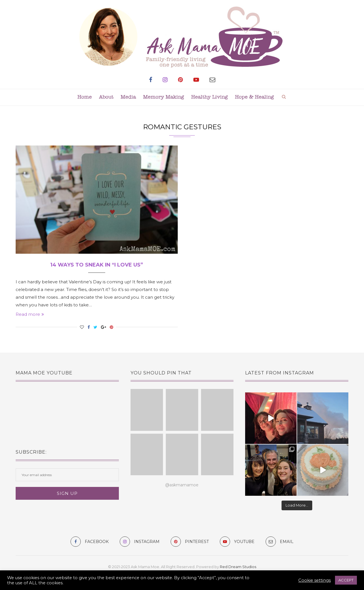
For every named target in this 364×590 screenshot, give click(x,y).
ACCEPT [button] (346, 580)
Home (85, 97)
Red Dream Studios (238, 567)
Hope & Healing (254, 97)
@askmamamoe (182, 485)
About (106, 97)
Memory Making (164, 97)
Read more (30, 314)
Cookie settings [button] (315, 580)
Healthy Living (209, 97)
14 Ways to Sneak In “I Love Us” (97, 265)
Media (128, 97)
